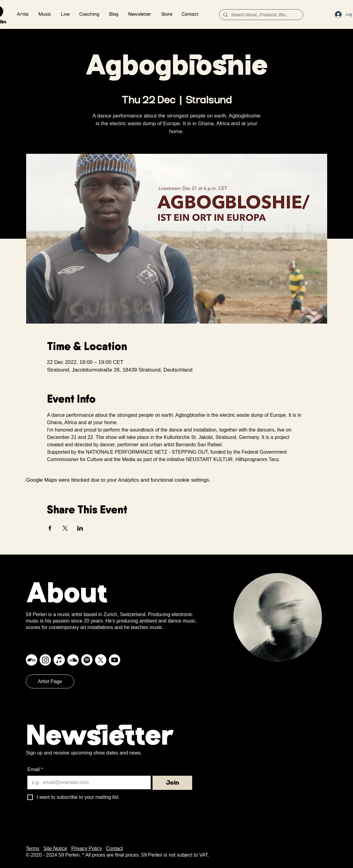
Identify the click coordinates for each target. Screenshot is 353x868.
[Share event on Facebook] (50, 528)
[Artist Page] (50, 681)
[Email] (87, 782)
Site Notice (55, 848)
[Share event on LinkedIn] (80, 528)
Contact (115, 848)
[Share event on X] (65, 528)
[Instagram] (45, 660)
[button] (45, 15)
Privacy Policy (87, 848)
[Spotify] (87, 660)
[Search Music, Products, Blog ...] (261, 15)
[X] (101, 660)
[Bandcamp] (32, 660)
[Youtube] (115, 660)
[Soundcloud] (73, 660)
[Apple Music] (59, 660)
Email (35, 770)
